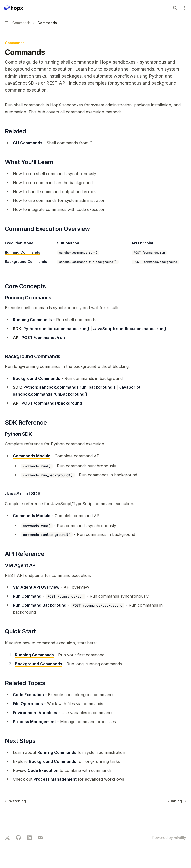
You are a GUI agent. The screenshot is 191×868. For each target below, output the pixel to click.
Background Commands (26, 262)
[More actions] (185, 8)
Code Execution (28, 695)
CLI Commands (28, 143)
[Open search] (175, 8)
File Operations (28, 704)
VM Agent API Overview (36, 587)
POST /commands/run (43, 338)
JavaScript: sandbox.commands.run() (130, 329)
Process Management (34, 722)
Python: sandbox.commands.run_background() (69, 387)
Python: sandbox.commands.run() (56, 329)
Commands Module (32, 456)
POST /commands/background (52, 403)
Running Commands (23, 252)
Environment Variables (35, 713)
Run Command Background (40, 605)
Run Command (27, 596)
